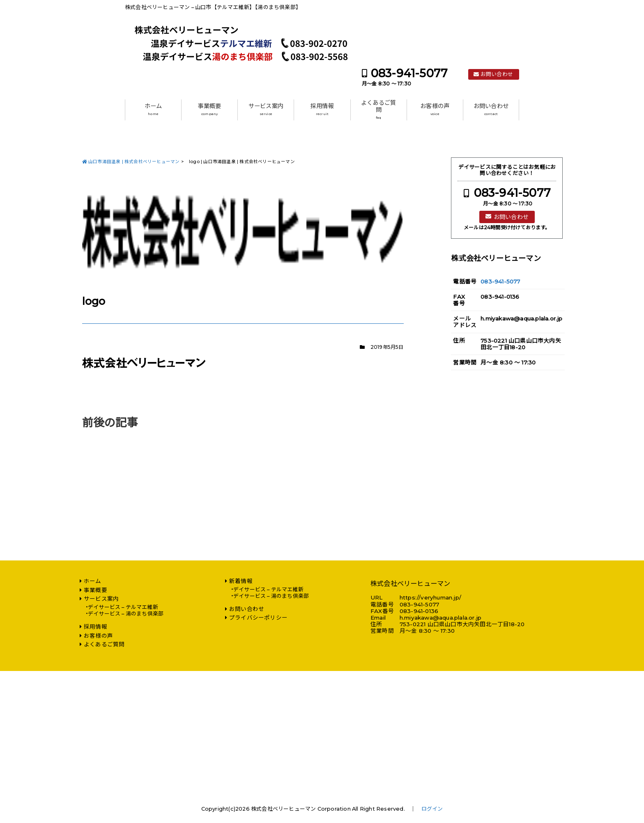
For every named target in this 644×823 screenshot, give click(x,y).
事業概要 (210, 109)
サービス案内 (266, 109)
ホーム (153, 109)
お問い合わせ (497, 74)
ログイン (432, 809)
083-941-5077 (409, 73)
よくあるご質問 (378, 110)
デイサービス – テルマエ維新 (123, 607)
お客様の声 (435, 109)
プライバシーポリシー (258, 618)
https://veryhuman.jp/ (430, 597)
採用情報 (322, 109)
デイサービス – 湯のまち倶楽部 (126, 614)
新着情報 (241, 581)
